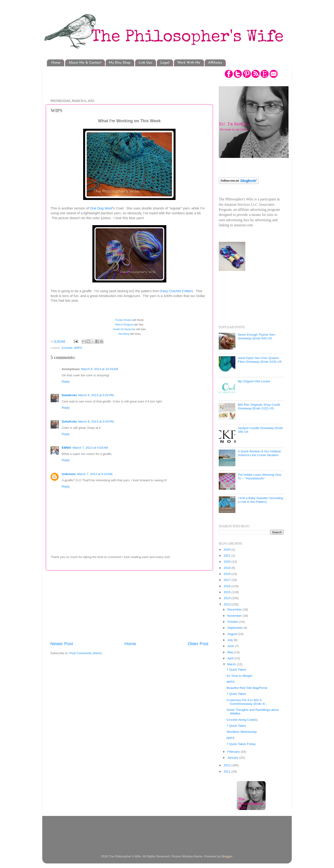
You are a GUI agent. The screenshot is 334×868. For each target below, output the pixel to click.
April (231, 658)
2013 (228, 604)
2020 (228, 562)
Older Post (198, 644)
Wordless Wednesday (242, 732)
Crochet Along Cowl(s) (242, 720)
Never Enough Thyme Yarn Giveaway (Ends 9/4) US (256, 336)
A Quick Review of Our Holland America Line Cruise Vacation (259, 453)
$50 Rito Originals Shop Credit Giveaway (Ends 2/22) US (259, 406)
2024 (228, 550)
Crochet (67, 348)
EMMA (66, 448)
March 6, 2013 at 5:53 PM (96, 422)
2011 (228, 771)
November (235, 616)
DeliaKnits (69, 395)
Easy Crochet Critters (177, 291)
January (233, 758)
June (231, 646)
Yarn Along (124, 334)
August (233, 634)
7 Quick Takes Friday (241, 744)
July (231, 640)
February (234, 752)
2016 (228, 586)
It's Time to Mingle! (240, 676)
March (232, 664)
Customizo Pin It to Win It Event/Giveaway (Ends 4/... (247, 702)
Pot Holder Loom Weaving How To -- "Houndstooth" (259, 477)
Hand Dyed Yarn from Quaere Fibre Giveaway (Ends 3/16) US (260, 360)
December (235, 609)
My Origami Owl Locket (254, 381)
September (235, 628)
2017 (228, 580)
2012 (228, 765)
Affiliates (215, 63)
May (231, 652)
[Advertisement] (134, 80)
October (233, 622)
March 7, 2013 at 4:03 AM (90, 448)
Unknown (69, 474)
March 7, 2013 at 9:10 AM (95, 474)
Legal (165, 63)
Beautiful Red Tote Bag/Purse (247, 688)
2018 (228, 574)
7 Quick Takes (236, 670)
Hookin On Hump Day (124, 329)
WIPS (78, 348)
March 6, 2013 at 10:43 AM (100, 369)
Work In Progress (124, 325)
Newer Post (62, 644)
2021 (228, 556)
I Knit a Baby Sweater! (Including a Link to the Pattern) (260, 500)
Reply (66, 382)
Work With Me (189, 63)
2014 (228, 598)
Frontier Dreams (123, 320)
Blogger (227, 856)
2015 (228, 592)
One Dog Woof (101, 208)
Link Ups (145, 63)
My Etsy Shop (120, 63)
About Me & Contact (85, 63)
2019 (228, 568)
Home (56, 63)
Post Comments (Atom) (86, 653)
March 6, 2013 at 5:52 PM (96, 395)
